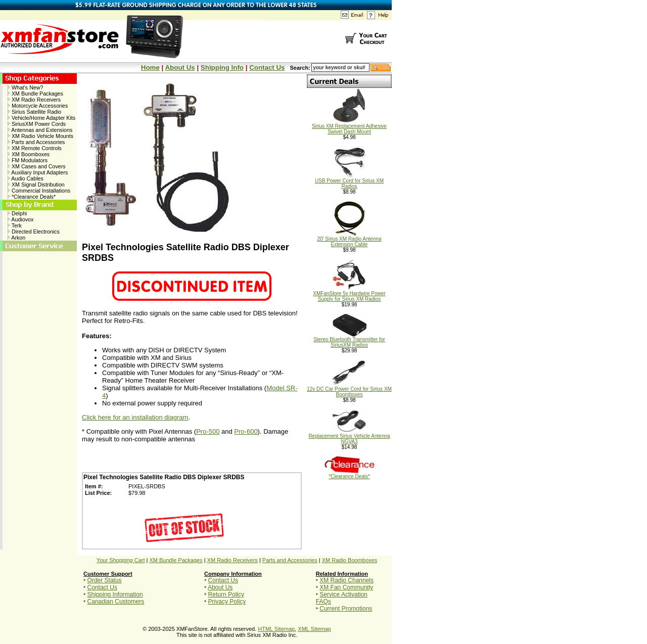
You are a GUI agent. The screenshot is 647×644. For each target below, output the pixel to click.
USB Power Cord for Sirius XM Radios (349, 181)
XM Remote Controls (35, 148)
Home (150, 67)
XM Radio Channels (346, 580)
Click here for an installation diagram (135, 417)
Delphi (17, 213)
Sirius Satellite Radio (34, 112)
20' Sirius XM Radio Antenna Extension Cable (350, 239)
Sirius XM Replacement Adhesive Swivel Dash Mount (349, 127)
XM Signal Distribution (36, 185)
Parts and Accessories (36, 142)
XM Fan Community (346, 587)
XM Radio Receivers (34, 100)
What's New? (25, 87)
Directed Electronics (34, 232)
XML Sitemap (314, 629)
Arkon (16, 238)
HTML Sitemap (276, 629)
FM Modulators (28, 160)
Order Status (105, 580)
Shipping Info (222, 67)
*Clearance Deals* (32, 197)
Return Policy (226, 594)
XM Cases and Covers (37, 166)
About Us (180, 67)
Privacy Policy (227, 602)
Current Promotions (346, 609)
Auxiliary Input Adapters (38, 172)
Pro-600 (246, 431)
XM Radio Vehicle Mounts (40, 136)
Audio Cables (26, 178)
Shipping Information (115, 594)
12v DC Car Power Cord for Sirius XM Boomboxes (349, 389)
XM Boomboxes (29, 154)
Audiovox (20, 219)
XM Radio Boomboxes (350, 560)
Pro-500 (208, 431)
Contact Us (267, 67)
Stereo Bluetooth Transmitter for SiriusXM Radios (349, 340)
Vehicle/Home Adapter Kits (41, 118)
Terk (15, 225)
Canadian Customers (116, 602)
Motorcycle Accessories (38, 106)
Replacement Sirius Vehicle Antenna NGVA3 (349, 436)
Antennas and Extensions (40, 130)
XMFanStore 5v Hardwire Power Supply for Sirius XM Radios (349, 294)
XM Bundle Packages (35, 94)
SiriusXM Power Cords (37, 124)
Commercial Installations (39, 191)
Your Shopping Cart (121, 560)
